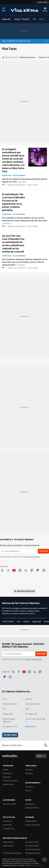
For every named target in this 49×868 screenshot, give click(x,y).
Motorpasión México (33, 853)
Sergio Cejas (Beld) (17, 185)
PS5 (27, 709)
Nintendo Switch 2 (33, 704)
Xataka (5, 770)
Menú (4, 11)
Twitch (32, 570)
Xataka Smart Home (10, 781)
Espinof (28, 791)
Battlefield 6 (31, 727)
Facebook (8, 570)
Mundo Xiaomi (8, 784)
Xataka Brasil (8, 846)
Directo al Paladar (9, 804)
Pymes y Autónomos (33, 825)
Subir (39, 756)
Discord (44, 570)
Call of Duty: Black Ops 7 (35, 720)
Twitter (2, 570)
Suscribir (43, 551)
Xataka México (8, 842)
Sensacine (29, 787)
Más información (37, 865)
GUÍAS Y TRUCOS (22, 19)
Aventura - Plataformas (14, 176)
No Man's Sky (31, 714)
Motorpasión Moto (32, 808)
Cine (19, 622)
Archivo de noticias (26, 591)
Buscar (46, 745)
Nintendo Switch (10, 704)
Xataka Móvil (8, 773)
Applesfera (7, 777)
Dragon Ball (37, 622)
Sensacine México (32, 846)
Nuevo (45, 11)
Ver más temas (10, 735)
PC (34, 19)
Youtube (14, 570)
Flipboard (38, 570)
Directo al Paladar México (12, 853)
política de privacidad (32, 557)
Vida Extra (25, 10)
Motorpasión (30, 804)
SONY (42, 19)
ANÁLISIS (6, 19)
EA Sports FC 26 (10, 727)
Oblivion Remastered (27, 57)
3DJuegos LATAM (32, 842)
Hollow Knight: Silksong (9, 720)
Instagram (20, 570)
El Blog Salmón (31, 821)
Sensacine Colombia (33, 849)
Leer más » (23, 182)
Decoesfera (7, 825)
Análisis (26, 622)
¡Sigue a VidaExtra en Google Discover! (16, 41)
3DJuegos (29, 770)
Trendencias (8, 821)
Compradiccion (8, 829)
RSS (26, 570)
